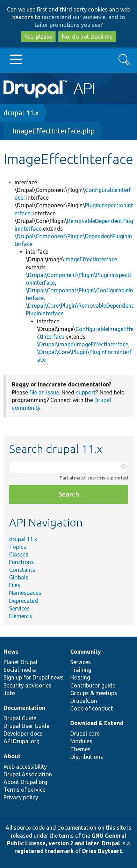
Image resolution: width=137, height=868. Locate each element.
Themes (80, 749)
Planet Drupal (20, 662)
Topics (18, 547)
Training (81, 670)
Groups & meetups (94, 693)
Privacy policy (21, 797)
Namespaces (25, 593)
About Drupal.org (25, 782)
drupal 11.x (21, 113)
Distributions (87, 757)
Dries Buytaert (102, 851)
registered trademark (44, 851)
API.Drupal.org (21, 741)
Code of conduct (92, 708)
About (12, 756)
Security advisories (27, 685)
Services (19, 608)
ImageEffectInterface (91, 259)
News (11, 652)
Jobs (10, 693)
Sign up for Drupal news (34, 677)
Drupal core (85, 733)
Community (86, 652)
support (86, 392)
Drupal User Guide (26, 726)
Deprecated (24, 601)
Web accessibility (25, 767)
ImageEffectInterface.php (53, 131)
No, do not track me (87, 37)
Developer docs (23, 733)
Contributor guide (93, 685)
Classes (19, 554)
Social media (20, 670)
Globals (19, 577)
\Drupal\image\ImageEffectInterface (83, 344)
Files (15, 585)
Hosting (80, 677)
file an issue (44, 392)
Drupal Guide (20, 718)
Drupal (111, 843)
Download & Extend (97, 723)
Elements (21, 616)
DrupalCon (84, 701)
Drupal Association (28, 774)
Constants (22, 570)
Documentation (24, 708)
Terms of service (24, 790)
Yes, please (38, 37)
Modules (81, 741)
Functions (21, 562)
